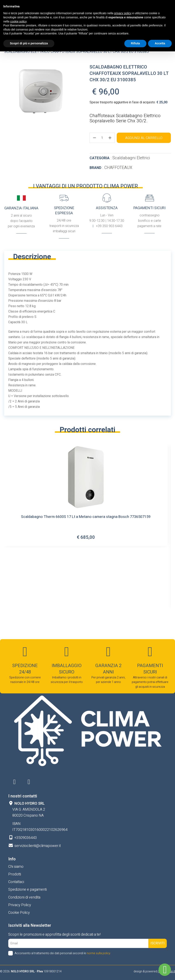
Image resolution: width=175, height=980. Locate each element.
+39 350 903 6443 (109, 226)
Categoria (100, 158)
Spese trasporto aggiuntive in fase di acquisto (122, 102)
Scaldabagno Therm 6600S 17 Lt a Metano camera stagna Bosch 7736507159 (86, 517)
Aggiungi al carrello (144, 138)
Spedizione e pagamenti (27, 890)
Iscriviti (158, 943)
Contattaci (16, 882)
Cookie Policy (19, 913)
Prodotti (15, 874)
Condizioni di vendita (24, 897)
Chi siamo (16, 867)
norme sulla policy (99, 953)
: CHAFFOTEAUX (111, 168)
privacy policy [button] (123, 13)
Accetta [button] (160, 43)
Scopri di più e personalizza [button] (29, 43)
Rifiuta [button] (135, 43)
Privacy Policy (20, 905)
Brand (95, 168)
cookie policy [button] (18, 21)
